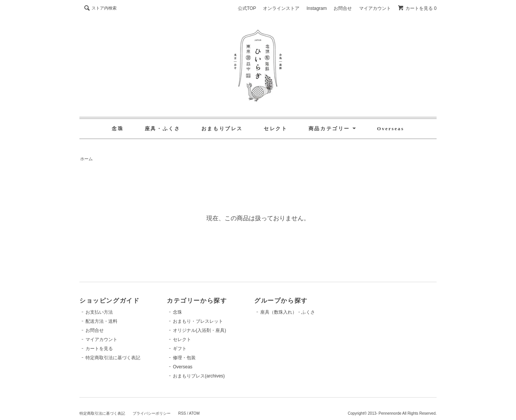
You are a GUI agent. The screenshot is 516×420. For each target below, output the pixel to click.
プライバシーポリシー (152, 413)
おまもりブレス (222, 129)
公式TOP (247, 8)
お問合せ (343, 8)
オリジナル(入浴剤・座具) (199, 330)
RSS (182, 413)
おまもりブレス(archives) (199, 376)
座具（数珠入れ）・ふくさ (288, 312)
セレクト (275, 129)
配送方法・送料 (101, 321)
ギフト (180, 349)
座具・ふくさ (163, 129)
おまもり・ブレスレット (198, 321)
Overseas (390, 129)
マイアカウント (375, 8)
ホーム (86, 159)
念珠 (118, 129)
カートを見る (99, 349)
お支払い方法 (99, 312)
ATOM (194, 413)
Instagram (317, 8)
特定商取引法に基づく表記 (113, 358)
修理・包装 (184, 358)
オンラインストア (281, 8)
